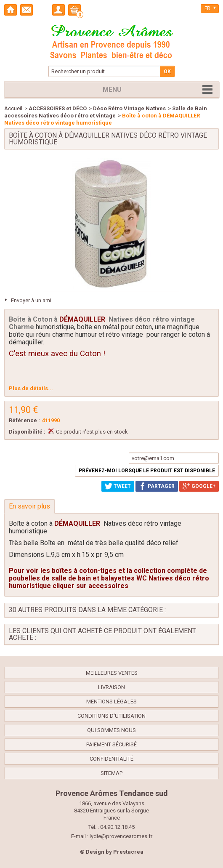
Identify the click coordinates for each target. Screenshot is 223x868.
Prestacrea (128, 852)
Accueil (13, 108)
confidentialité (111, 759)
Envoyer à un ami (31, 300)
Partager (157, 486)
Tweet (118, 486)
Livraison (111, 687)
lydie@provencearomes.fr (121, 836)
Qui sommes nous (111, 730)
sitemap (111, 773)
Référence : (24, 420)
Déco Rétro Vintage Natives (129, 108)
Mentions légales (111, 702)
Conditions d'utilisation (111, 716)
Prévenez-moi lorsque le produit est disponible (147, 471)
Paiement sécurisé (111, 744)
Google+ (199, 486)
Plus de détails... (31, 388)
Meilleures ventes (112, 673)
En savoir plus (29, 506)
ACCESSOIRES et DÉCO (58, 108)
